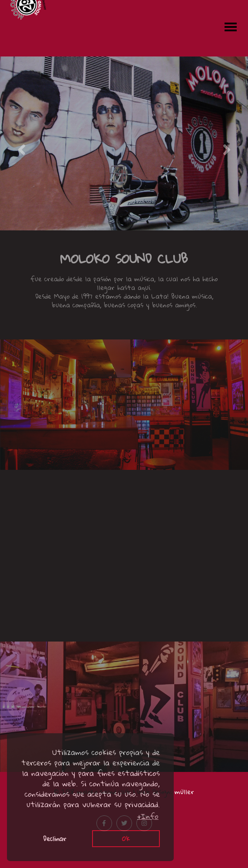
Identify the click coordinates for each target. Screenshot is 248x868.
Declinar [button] (55, 838)
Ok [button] (126, 838)
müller (184, 792)
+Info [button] (148, 816)
